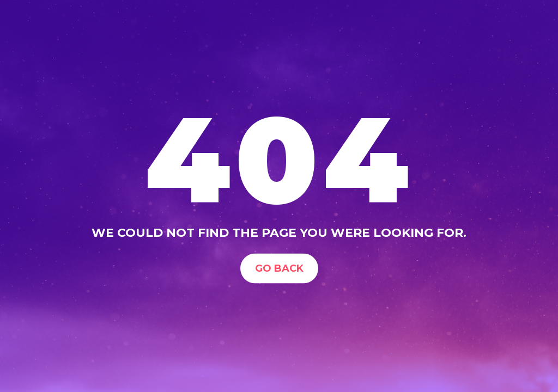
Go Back (279, 268)
